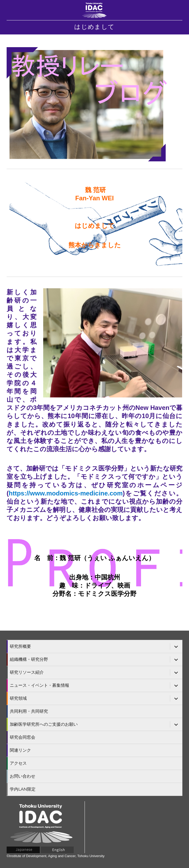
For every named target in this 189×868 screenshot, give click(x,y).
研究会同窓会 (23, 737)
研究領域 (18, 698)
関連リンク (20, 750)
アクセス (18, 763)
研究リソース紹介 (27, 672)
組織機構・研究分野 (29, 659)
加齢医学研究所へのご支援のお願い (44, 724)
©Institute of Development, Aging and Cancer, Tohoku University (56, 856)
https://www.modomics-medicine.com (66, 493)
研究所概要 (20, 646)
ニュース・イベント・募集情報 (39, 685)
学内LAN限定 (23, 789)
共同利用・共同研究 (29, 711)
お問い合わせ (23, 776)
